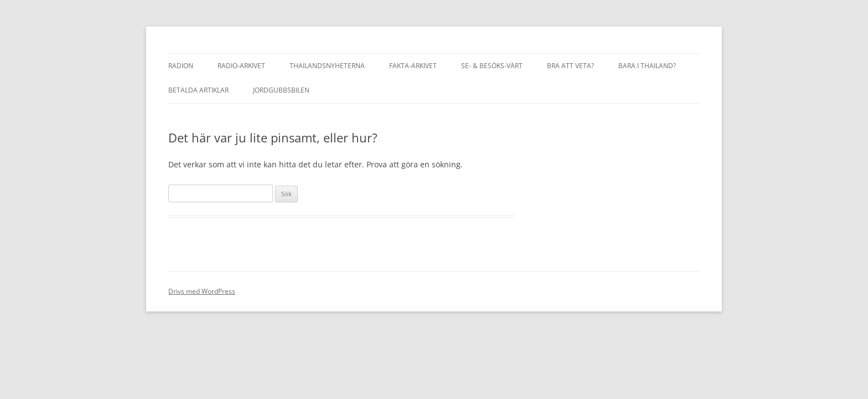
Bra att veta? (570, 66)
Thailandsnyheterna (327, 66)
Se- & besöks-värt (492, 66)
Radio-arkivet (241, 66)
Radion (181, 66)
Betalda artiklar (198, 90)
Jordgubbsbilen (281, 90)
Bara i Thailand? (647, 66)
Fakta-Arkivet (413, 66)
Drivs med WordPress (202, 291)
